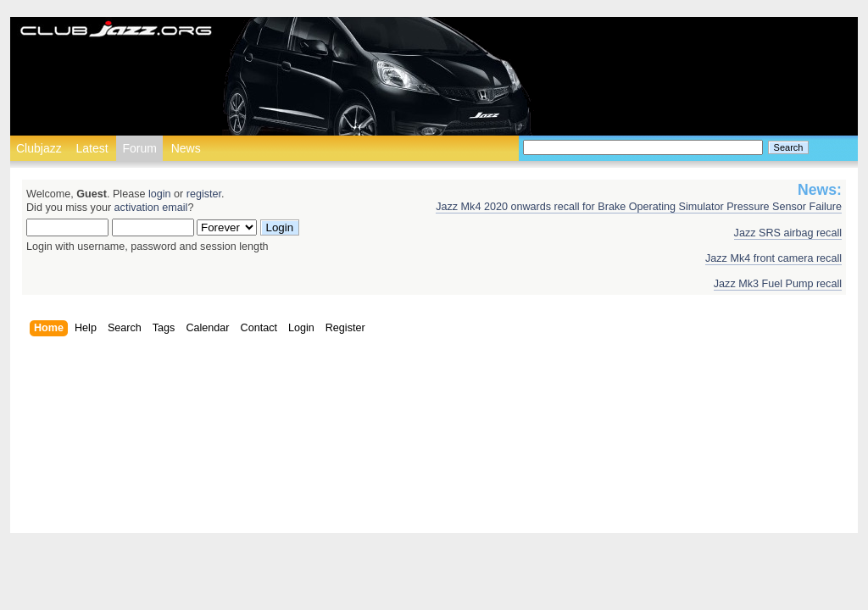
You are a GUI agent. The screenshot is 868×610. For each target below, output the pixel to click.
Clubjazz (39, 148)
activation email (151, 208)
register (204, 194)
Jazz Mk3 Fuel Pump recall (778, 284)
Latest (92, 148)
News (186, 148)
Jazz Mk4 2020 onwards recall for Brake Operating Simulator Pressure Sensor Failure (639, 207)
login (160, 194)
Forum (139, 148)
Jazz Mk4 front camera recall (773, 258)
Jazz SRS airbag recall (788, 233)
